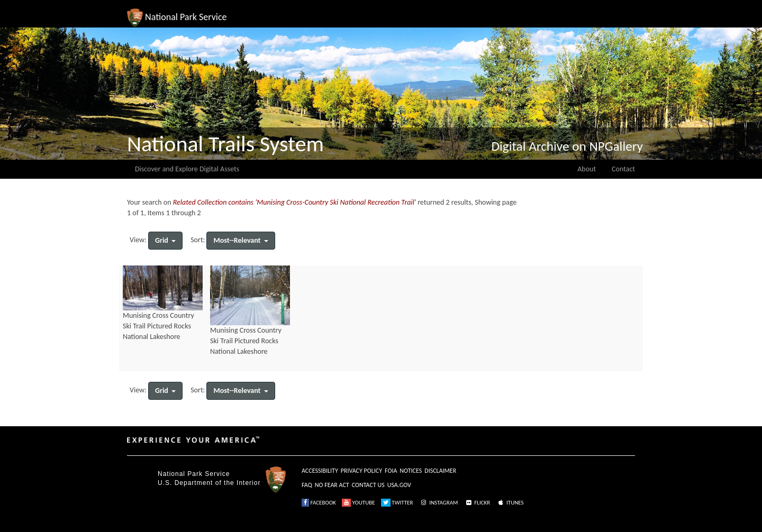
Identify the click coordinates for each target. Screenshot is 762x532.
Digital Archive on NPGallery (567, 146)
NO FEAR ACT (332, 485)
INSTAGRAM (439, 503)
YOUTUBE (359, 503)
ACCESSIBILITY (320, 471)
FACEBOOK (319, 503)
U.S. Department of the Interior (209, 483)
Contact (623, 169)
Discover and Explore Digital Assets (187, 169)
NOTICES (411, 471)
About (587, 169)
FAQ (307, 485)
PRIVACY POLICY (361, 471)
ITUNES (510, 503)
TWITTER (397, 503)
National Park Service (194, 474)
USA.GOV (399, 485)
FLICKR (477, 503)
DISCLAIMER (440, 471)
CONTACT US (368, 485)
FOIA (391, 471)
